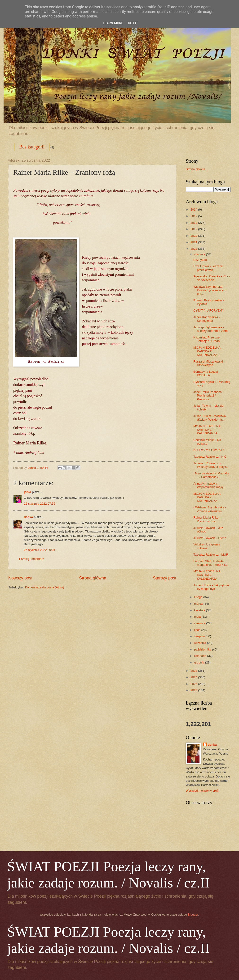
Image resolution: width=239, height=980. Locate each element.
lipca (198, 630)
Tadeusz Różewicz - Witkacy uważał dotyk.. (210, 465)
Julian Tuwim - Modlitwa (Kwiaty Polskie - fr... (210, 418)
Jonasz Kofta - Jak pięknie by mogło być (211, 587)
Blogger (193, 915)
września (200, 643)
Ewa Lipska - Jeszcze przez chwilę (208, 268)
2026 (194, 690)
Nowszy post (20, 578)
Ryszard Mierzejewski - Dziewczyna (209, 363)
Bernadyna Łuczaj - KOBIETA (206, 373)
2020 (194, 236)
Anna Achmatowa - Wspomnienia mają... (209, 485)
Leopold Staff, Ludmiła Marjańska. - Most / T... (210, 563)
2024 (194, 677)
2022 (194, 249)
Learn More (113, 23)
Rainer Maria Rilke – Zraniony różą (207, 519)
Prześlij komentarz (32, 559)
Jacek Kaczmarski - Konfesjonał (207, 319)
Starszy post (165, 578)
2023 (194, 671)
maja (198, 617)
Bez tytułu (200, 260)
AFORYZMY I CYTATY (209, 450)
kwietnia (200, 610)
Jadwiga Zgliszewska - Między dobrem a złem (210, 329)
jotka (27, 492)
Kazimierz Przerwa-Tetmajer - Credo (207, 339)
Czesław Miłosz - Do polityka (207, 442)
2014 (194, 209)
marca (199, 604)
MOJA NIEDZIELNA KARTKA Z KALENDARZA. (207, 351)
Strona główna (93, 578)
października (203, 649)
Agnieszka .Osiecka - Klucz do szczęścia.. (212, 278)
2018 (194, 223)
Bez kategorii (32, 147)
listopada (201, 656)
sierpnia (200, 636)
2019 (194, 229)
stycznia (200, 254)
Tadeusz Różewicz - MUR (211, 555)
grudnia (200, 662)
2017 (194, 216)
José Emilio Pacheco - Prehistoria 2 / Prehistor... (208, 396)
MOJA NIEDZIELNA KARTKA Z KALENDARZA (207, 430)
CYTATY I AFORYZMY (209, 310)
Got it (133, 23)
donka (28, 517)
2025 (194, 684)
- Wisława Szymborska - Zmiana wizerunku (210, 509)
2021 (194, 242)
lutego (199, 597)
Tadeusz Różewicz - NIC (210, 457)
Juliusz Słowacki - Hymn (210, 538)
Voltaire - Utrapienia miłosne (207, 546)
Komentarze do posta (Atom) (45, 587)
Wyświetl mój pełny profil (202, 791)
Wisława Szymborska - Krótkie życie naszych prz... (210, 290)
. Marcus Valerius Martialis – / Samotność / (211, 475)
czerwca (200, 623)
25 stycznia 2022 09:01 (40, 550)
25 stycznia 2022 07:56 (40, 504)
